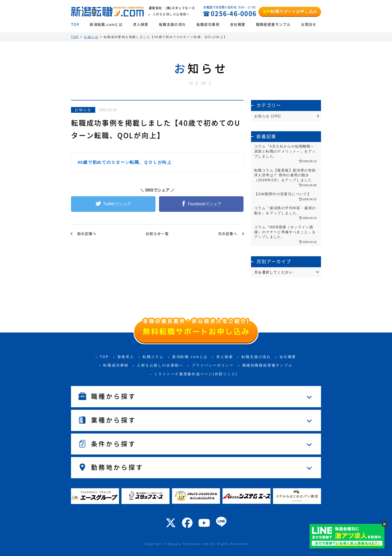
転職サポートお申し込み (290, 11)
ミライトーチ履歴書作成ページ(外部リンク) (196, 374)
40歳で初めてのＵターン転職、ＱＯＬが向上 (125, 162)
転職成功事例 (208, 24)
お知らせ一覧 (157, 234)
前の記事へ (87, 234)
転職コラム (153, 357)
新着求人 (126, 357)
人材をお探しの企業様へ (160, 365)
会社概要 (238, 24)
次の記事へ (228, 234)
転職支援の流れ (172, 24)
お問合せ (309, 24)
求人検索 (141, 24)
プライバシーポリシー (213, 365)
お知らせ (83, 110)
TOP (75, 24)
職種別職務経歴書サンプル (267, 365)
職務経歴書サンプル (273, 24)
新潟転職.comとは (106, 24)
